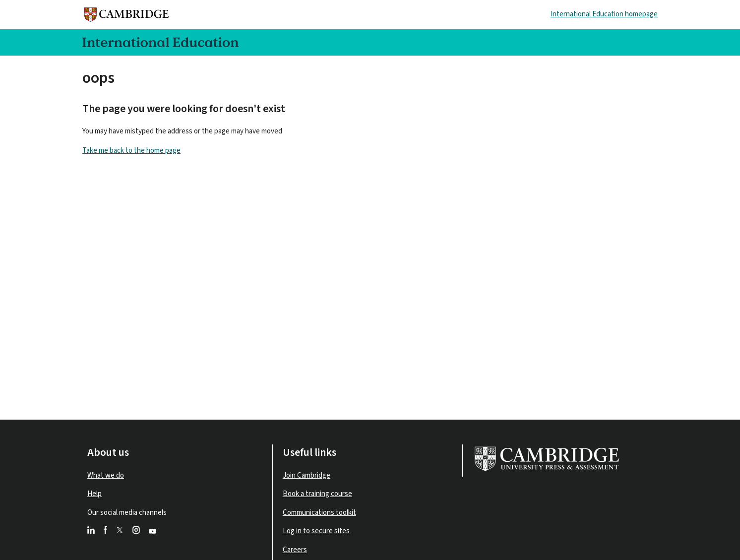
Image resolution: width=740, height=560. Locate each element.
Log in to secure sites (316, 531)
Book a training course (317, 494)
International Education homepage (604, 14)
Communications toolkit (319, 513)
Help (94, 494)
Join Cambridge (307, 475)
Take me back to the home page (131, 151)
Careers (295, 550)
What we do (106, 475)
